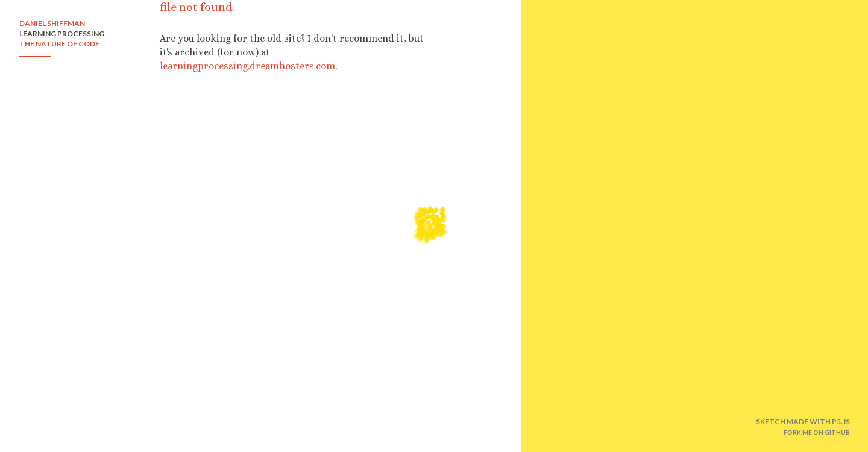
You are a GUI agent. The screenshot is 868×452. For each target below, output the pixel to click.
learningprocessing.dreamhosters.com (247, 66)
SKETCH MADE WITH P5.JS (803, 422)
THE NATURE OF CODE (59, 44)
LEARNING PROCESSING (62, 33)
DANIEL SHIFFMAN (52, 23)
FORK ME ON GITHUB (817, 432)
